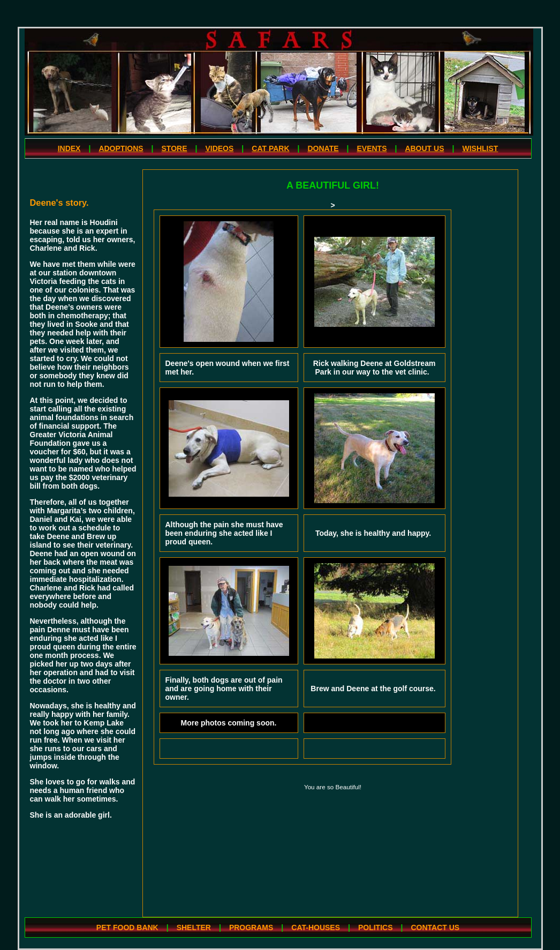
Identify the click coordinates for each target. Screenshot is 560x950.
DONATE (323, 148)
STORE (175, 148)
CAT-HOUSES (316, 927)
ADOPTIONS (121, 148)
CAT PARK (270, 148)
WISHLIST (480, 148)
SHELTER (194, 927)
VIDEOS (219, 148)
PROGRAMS (251, 927)
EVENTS (372, 148)
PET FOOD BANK (127, 927)
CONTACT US (435, 927)
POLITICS (376, 927)
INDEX (69, 148)
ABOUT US (424, 148)
